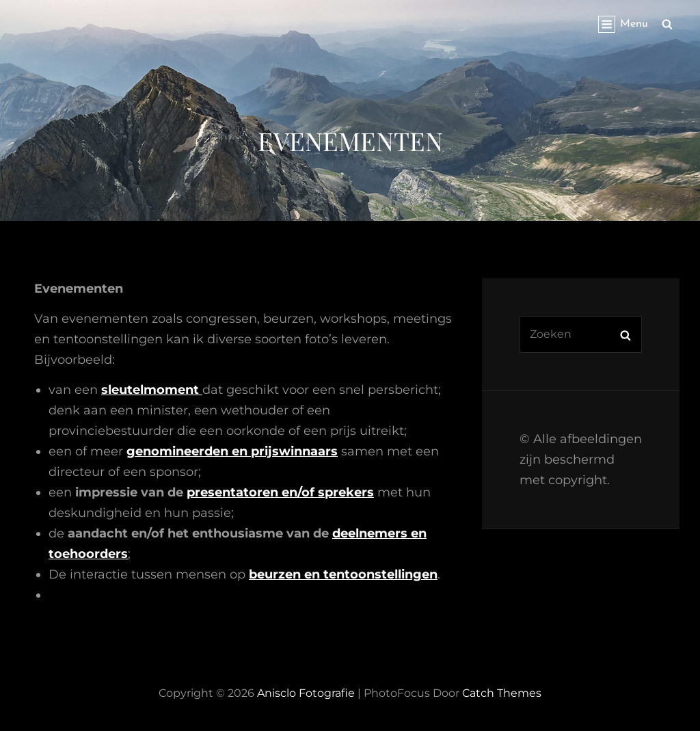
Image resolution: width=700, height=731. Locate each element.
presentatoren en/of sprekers (280, 492)
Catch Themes (502, 693)
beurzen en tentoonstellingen (343, 574)
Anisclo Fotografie (306, 693)
